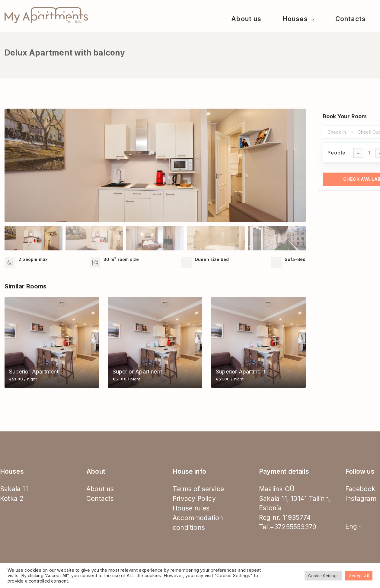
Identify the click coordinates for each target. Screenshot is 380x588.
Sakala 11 (14, 489)
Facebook (360, 489)
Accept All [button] (359, 576)
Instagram (361, 499)
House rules (191, 508)
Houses (296, 19)
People (337, 153)
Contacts (350, 19)
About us (246, 19)
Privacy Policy (194, 499)
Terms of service (198, 489)
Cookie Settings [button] (323, 576)
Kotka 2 (12, 499)
